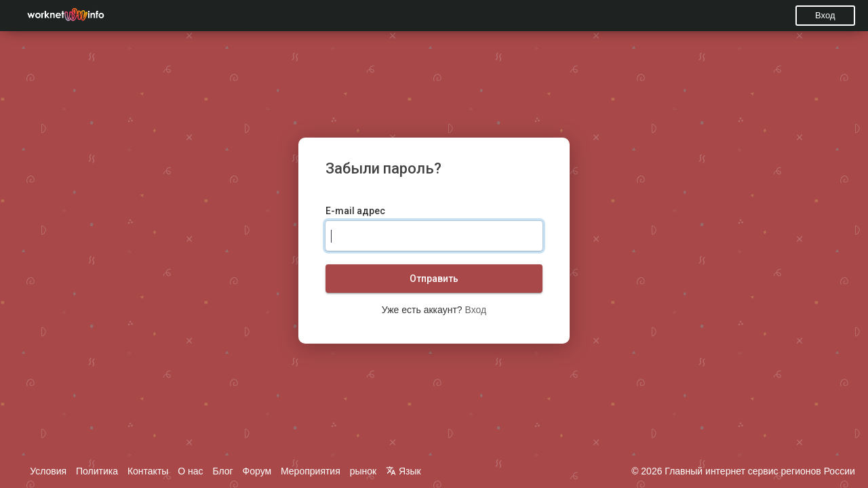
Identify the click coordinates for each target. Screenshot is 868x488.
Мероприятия (311, 471)
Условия (48, 471)
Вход (825, 15)
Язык (403, 471)
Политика (97, 471)
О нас (190, 471)
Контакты (148, 471)
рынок (363, 471)
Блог (222, 471)
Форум (257, 471)
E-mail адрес (355, 211)
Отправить (434, 279)
